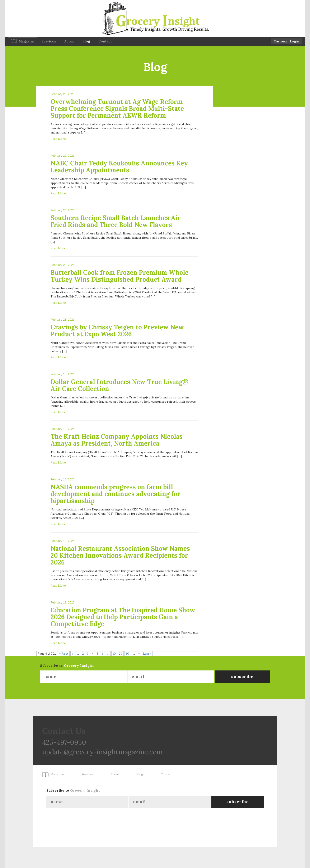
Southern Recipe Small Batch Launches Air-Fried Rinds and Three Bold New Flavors (117, 221)
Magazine (27, 41)
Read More (58, 139)
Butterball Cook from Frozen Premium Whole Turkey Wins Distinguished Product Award (119, 276)
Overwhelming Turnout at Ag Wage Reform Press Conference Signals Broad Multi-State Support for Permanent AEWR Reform (117, 108)
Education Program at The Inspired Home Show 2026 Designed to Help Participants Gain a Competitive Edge (123, 617)
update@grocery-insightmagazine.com (102, 752)
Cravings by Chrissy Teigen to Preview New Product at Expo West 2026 (117, 331)
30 (127, 654)
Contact (105, 41)
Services (49, 41)
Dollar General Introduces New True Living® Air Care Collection (119, 385)
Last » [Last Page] (147, 654)
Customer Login (286, 41)
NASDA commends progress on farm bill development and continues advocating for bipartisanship (115, 494)
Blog (86, 41)
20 (121, 654)
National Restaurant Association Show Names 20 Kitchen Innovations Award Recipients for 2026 (120, 555)
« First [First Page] (64, 654)
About (69, 41)
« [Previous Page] (72, 654)
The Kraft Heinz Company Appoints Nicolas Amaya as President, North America (117, 440)
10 (114, 654)
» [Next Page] (139, 654)
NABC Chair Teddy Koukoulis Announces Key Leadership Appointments (119, 167)
